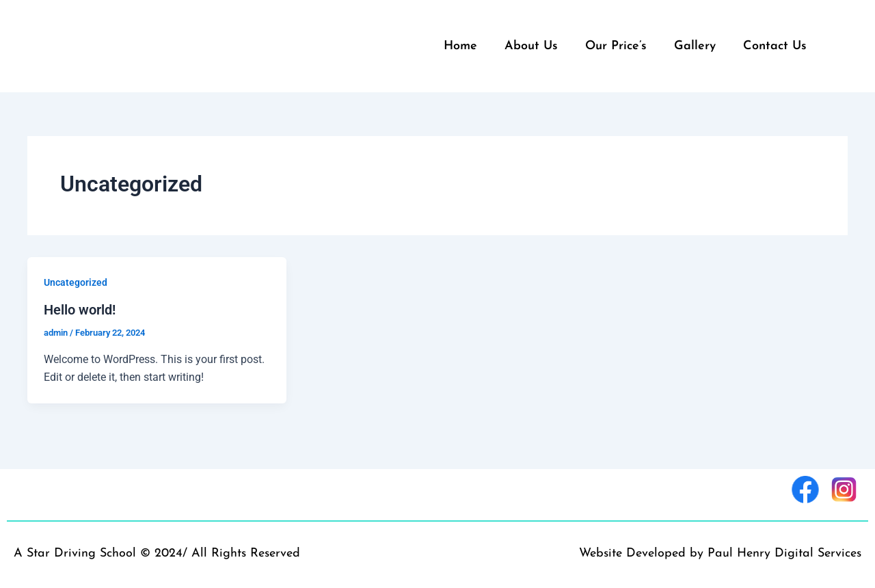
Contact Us (775, 46)
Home (460, 46)
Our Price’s (616, 46)
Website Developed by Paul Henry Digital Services (720, 553)
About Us (531, 46)
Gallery (695, 46)
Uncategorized (76, 282)
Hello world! (80, 309)
